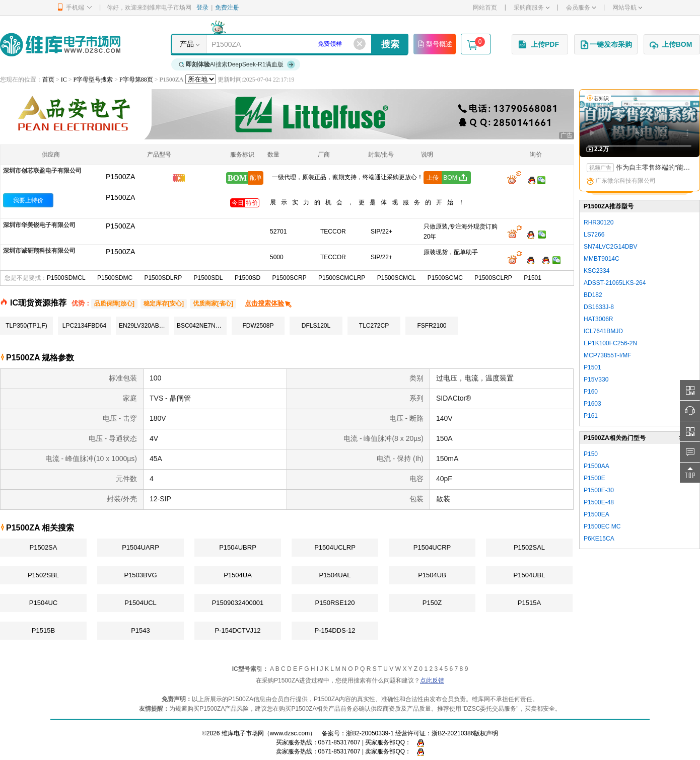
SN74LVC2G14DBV (611, 247)
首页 (48, 80)
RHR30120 (599, 222)
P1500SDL (208, 278)
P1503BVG (140, 575)
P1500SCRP (290, 278)
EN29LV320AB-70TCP (144, 326)
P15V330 (596, 379)
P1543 (141, 630)
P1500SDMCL (66, 278)
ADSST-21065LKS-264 (615, 283)
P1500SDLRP (163, 278)
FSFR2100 (432, 326)
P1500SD (248, 278)
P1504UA (238, 575)
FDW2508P (258, 326)
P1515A (529, 603)
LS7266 (594, 235)
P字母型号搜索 (93, 80)
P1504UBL (530, 575)
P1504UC (43, 603)
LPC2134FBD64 (84, 326)
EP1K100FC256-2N (610, 343)
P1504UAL (335, 575)
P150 (591, 454)
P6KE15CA (599, 539)
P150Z (432, 603)
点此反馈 (432, 680)
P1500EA (597, 514)
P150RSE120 (335, 603)
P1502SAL (529, 547)
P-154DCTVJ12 (237, 630)
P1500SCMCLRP (342, 278)
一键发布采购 (606, 45)
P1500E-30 (599, 490)
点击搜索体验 (269, 303)
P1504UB (432, 575)
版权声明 (486, 733)
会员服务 (581, 8)
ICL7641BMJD (603, 331)
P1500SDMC (115, 278)
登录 (202, 8)
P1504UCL (141, 603)
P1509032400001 (238, 603)
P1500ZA (120, 197)
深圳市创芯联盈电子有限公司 (42, 171)
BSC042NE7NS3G (202, 326)
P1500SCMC (445, 278)
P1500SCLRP (493, 278)
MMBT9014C (602, 259)
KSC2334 (597, 271)
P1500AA (597, 466)
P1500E (594, 478)
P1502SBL (43, 575)
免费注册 (227, 8)
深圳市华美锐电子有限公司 (39, 225)
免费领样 (330, 44)
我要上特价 (28, 200)
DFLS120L (316, 326)
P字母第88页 (136, 80)
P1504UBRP (238, 547)
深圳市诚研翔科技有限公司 (39, 251)
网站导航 (627, 8)
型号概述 (435, 44)
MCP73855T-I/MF (608, 355)
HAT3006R (598, 319)
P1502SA (44, 547)
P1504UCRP (432, 547)
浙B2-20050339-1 (370, 733)
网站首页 (485, 8)
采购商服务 (532, 8)
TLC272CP (374, 326)
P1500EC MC (602, 526)
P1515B (43, 630)
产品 (187, 44)
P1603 (592, 404)
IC (64, 80)
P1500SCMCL (397, 278)
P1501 (533, 278)
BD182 (593, 295)
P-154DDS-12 (335, 630)
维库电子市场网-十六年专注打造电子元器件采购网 (60, 45)
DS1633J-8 (599, 307)
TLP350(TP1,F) (26, 326)
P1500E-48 (599, 502)
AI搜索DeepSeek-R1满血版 (237, 64)
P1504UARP (141, 547)
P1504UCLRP (335, 547)
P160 (591, 392)
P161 (591, 416)
